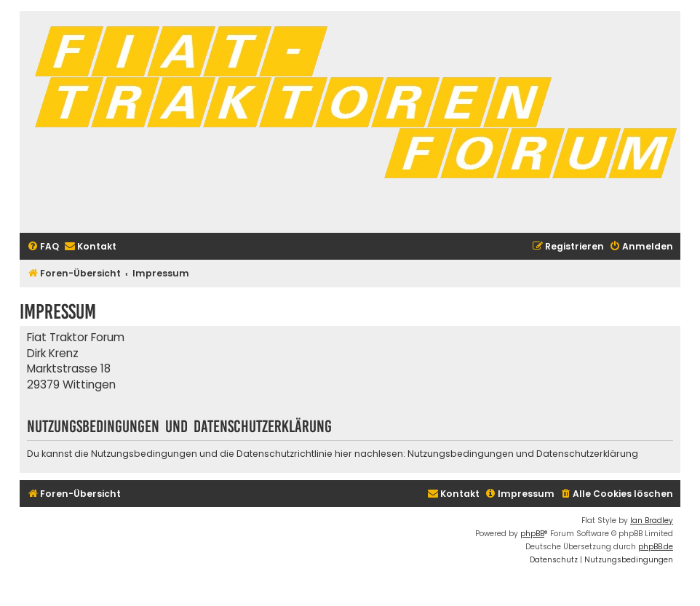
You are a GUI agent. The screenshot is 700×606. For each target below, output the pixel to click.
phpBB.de (656, 547)
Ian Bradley (652, 521)
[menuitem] (43, 247)
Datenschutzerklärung (587, 454)
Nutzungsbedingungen (461, 454)
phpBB (532, 534)
